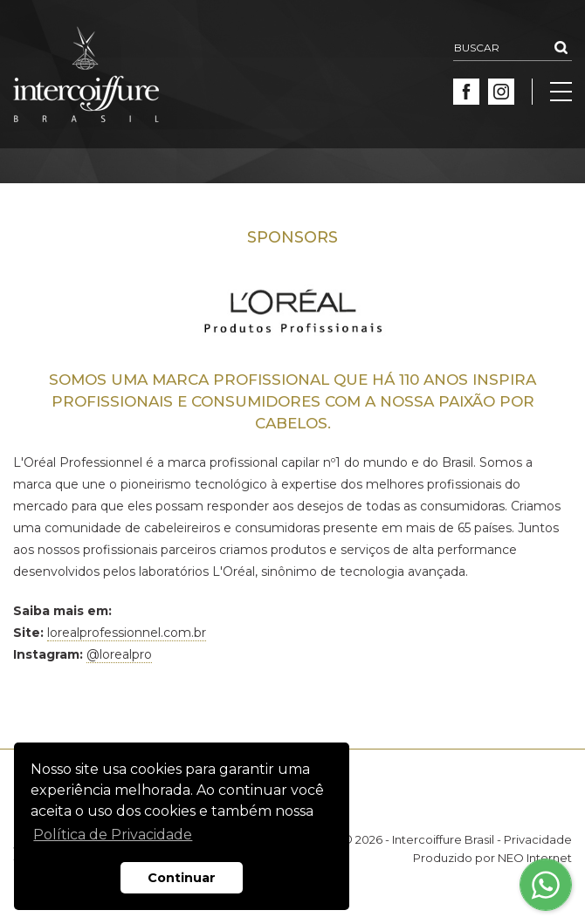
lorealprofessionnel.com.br (127, 633)
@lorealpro (119, 654)
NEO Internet (535, 858)
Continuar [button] (182, 878)
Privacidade (538, 839)
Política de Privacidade (113, 835)
